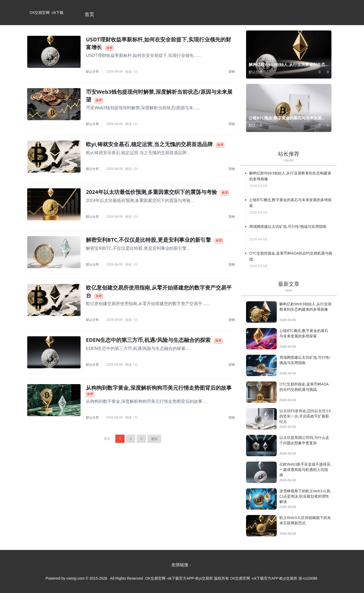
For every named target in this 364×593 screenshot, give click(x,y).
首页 (89, 14)
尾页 (154, 439)
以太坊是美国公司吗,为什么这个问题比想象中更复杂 (304, 440)
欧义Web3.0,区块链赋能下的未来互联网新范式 (305, 520)
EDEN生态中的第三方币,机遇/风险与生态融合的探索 (148, 340)
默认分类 (92, 71)
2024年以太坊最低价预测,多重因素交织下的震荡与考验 (151, 192)
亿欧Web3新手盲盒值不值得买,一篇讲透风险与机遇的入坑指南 (305, 469)
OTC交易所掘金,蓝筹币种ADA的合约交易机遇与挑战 (304, 387)
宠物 (232, 71)
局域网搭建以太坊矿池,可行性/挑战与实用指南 (288, 226)
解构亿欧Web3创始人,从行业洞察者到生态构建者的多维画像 (305, 307)
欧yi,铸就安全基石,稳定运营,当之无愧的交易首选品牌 (149, 144)
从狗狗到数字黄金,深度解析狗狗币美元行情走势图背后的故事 (159, 388)
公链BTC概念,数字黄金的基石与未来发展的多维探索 (304, 333)
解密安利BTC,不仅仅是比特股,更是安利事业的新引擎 (149, 240)
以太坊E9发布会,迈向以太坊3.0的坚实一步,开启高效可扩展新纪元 (305, 416)
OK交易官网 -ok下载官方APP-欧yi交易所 (47, 17)
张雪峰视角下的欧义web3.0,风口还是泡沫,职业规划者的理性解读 (305, 496)
